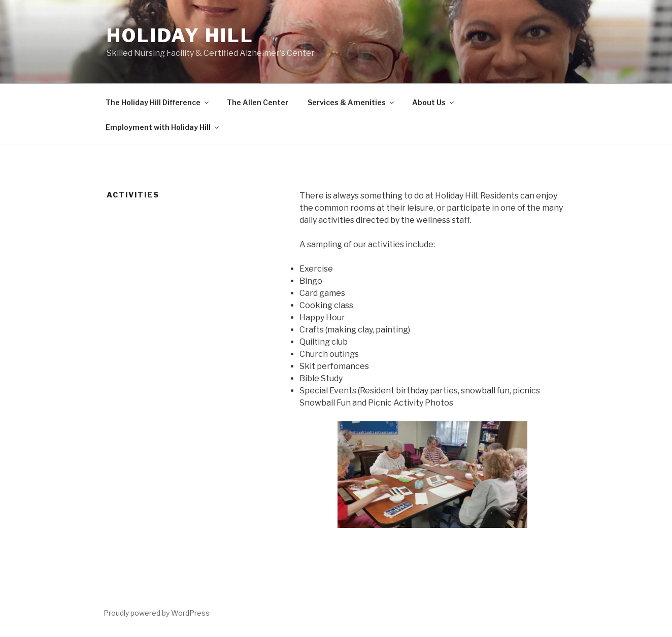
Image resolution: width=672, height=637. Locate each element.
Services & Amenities (351, 102)
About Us (434, 102)
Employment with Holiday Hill (163, 127)
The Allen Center (258, 102)
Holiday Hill (180, 36)
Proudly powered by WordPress (157, 613)
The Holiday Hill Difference (158, 102)
